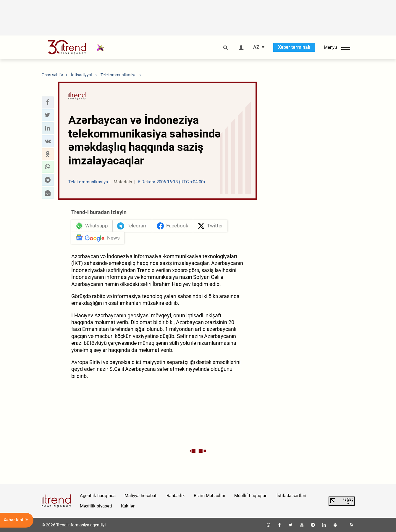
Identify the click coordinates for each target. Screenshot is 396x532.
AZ (256, 47)
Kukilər (128, 506)
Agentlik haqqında (98, 496)
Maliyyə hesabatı (141, 496)
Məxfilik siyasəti (96, 506)
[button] (48, 102)
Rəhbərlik (176, 496)
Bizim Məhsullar (210, 496)
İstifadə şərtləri (291, 496)
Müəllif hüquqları (251, 496)
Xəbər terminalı (294, 47)
